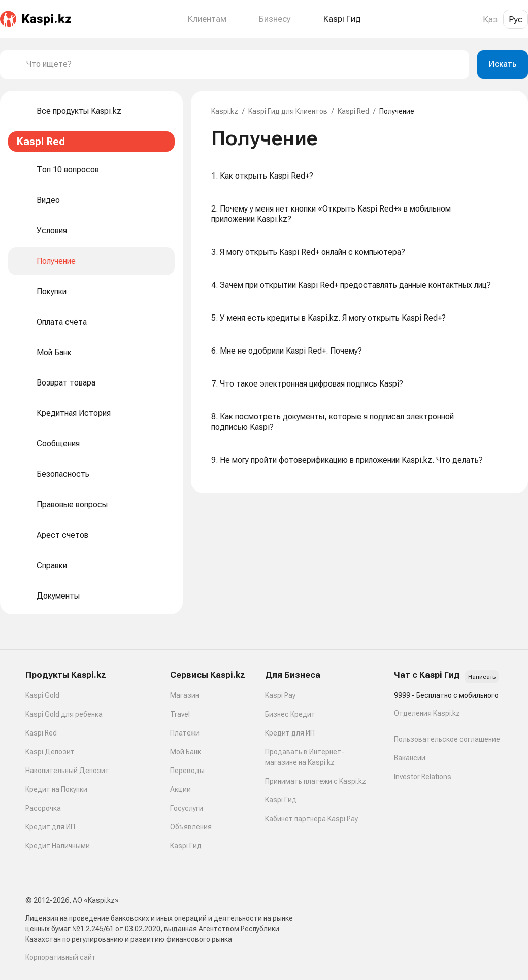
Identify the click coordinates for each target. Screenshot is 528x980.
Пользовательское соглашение (447, 739)
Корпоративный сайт (61, 957)
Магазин (185, 695)
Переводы (187, 771)
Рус (516, 19)
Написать (482, 677)
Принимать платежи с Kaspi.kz (316, 781)
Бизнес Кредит (290, 714)
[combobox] (244, 64)
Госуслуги (187, 808)
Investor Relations (423, 777)
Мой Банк (186, 752)
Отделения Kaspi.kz (427, 713)
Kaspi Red (353, 111)
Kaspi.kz (225, 111)
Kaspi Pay (280, 695)
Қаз (490, 19)
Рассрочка (43, 808)
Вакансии (410, 758)
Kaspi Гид (186, 846)
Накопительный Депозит (67, 771)
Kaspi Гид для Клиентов (288, 111)
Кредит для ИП (50, 827)
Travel (180, 714)
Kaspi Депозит (50, 752)
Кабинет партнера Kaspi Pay (311, 819)
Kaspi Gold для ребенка (64, 714)
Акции (180, 789)
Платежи (185, 733)
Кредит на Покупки (56, 789)
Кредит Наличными (58, 846)
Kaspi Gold (42, 695)
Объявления (191, 827)
